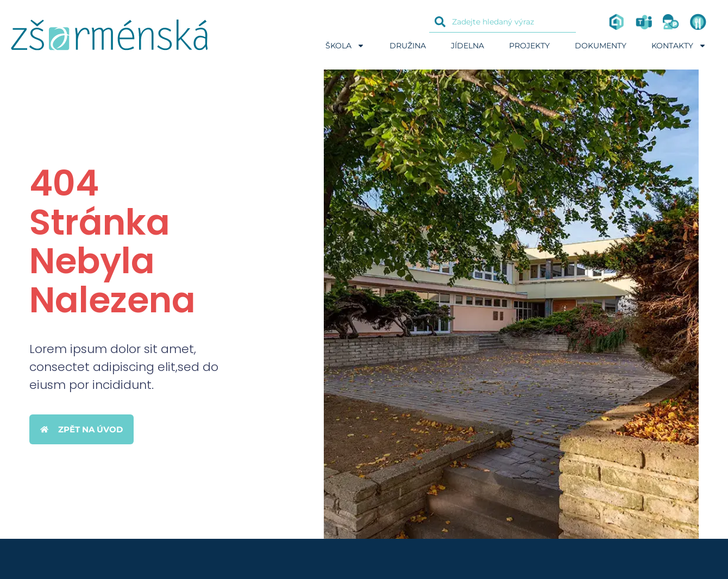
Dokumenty (601, 46)
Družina (408, 46)
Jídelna (467, 46)
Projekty (529, 46)
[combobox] (503, 22)
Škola (345, 46)
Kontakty (679, 46)
